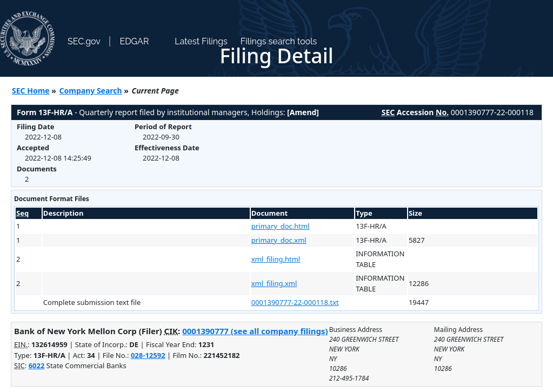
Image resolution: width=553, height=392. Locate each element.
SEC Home (31, 91)
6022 (37, 366)
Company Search (91, 91)
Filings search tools (279, 41)
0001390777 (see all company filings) (255, 331)
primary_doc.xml (279, 240)
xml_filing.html (276, 259)
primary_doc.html (281, 226)
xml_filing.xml (274, 283)
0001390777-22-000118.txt (295, 302)
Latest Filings (201, 41)
